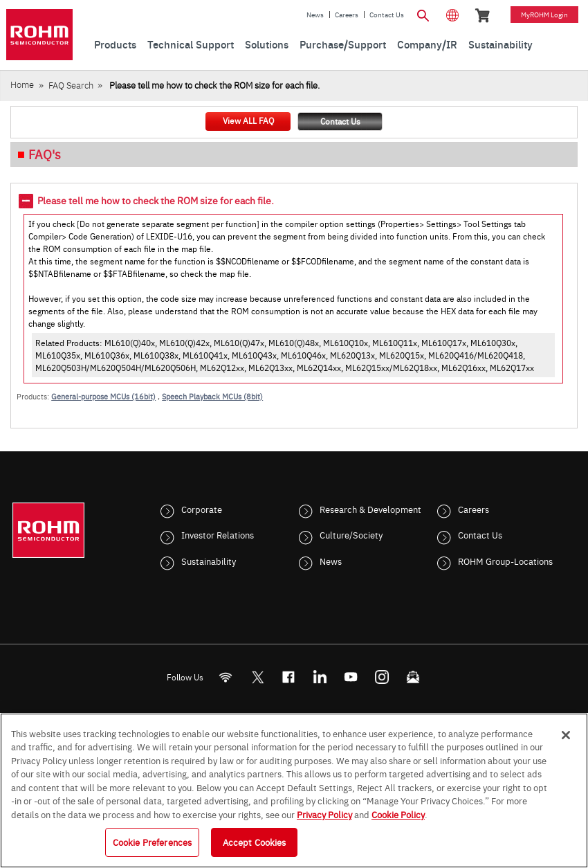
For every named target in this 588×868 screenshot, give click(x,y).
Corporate (202, 509)
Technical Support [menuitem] (191, 44)
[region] (294, 790)
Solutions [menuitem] (267, 44)
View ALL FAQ (248, 120)
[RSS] (226, 677)
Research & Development (370, 509)
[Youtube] (351, 677)
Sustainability (209, 561)
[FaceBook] (289, 677)
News (315, 15)
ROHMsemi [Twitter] (257, 677)
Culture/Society (351, 534)
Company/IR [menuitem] (427, 44)
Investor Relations (218, 534)
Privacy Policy (324, 814)
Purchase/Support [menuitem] (343, 44)
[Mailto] (413, 677)
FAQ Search (71, 85)
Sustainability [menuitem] (500, 44)
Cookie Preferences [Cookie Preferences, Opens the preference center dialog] (152, 842)
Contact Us (387, 15)
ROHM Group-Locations (505, 561)
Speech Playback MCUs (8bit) (212, 396)
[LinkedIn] (320, 677)
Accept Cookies (255, 842)
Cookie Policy (398, 814)
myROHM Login (544, 15)
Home (22, 84)
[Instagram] (382, 677)
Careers (347, 15)
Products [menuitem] (115, 44)
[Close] (566, 735)
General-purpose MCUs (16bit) (103, 396)
